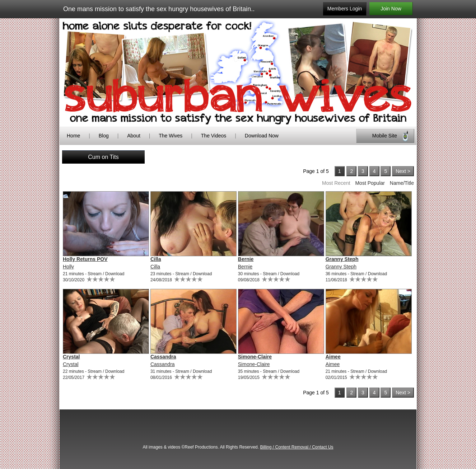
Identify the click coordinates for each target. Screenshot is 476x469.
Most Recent (336, 183)
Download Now (262, 136)
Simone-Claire (255, 357)
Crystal (71, 357)
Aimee (333, 357)
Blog (104, 136)
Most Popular (370, 183)
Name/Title (402, 183)
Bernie (246, 259)
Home (73, 136)
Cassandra (163, 357)
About (134, 136)
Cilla (156, 259)
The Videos (214, 136)
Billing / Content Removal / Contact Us (297, 447)
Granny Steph (342, 259)
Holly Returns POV (85, 259)
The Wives (171, 136)
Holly (68, 267)
